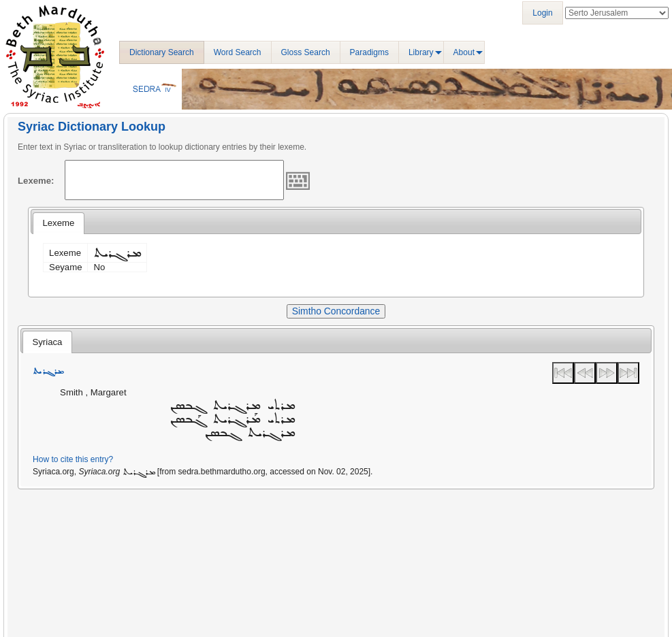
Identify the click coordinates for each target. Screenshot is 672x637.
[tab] (58, 223)
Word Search (238, 52)
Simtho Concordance (336, 311)
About (464, 52)
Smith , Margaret (93, 392)
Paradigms (369, 52)
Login (542, 13)
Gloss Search (306, 52)
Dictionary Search (162, 52)
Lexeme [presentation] (58, 223)
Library (421, 52)
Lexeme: (36, 181)
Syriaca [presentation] (47, 342)
